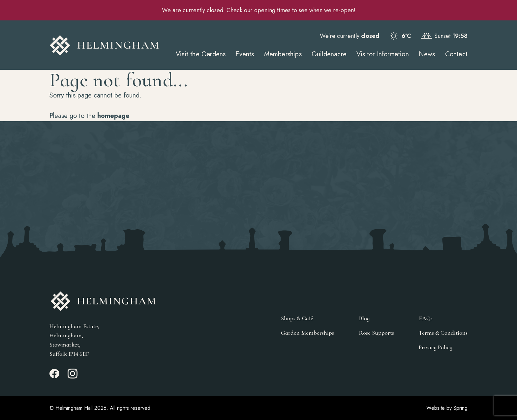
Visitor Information (383, 54)
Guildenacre (329, 54)
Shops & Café (297, 318)
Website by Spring (447, 408)
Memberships (283, 54)
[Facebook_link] (54, 377)
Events (245, 54)
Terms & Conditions (443, 333)
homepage (113, 116)
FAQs (426, 318)
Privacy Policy (436, 347)
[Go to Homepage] (104, 45)
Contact (456, 54)
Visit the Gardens (201, 54)
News (427, 54)
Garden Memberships (307, 333)
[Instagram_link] (73, 377)
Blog (364, 318)
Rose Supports (376, 333)
